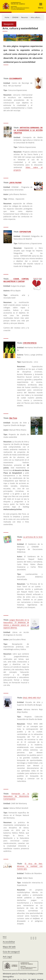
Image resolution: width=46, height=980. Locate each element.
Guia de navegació (11, 952)
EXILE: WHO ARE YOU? (32, 698)
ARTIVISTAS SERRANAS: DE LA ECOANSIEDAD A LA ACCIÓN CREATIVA (28, 130)
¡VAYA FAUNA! (15, 183)
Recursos (25, 17)
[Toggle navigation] (40, 6)
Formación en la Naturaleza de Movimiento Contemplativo (16, 796)
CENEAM (15, 17)
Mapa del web (9, 947)
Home (7, 17)
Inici (5, 937)
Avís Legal (7, 957)
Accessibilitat (9, 942)
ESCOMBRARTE (16, 78)
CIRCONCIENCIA (30, 343)
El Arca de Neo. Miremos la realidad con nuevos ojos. (30, 866)
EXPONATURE (25, 232)
